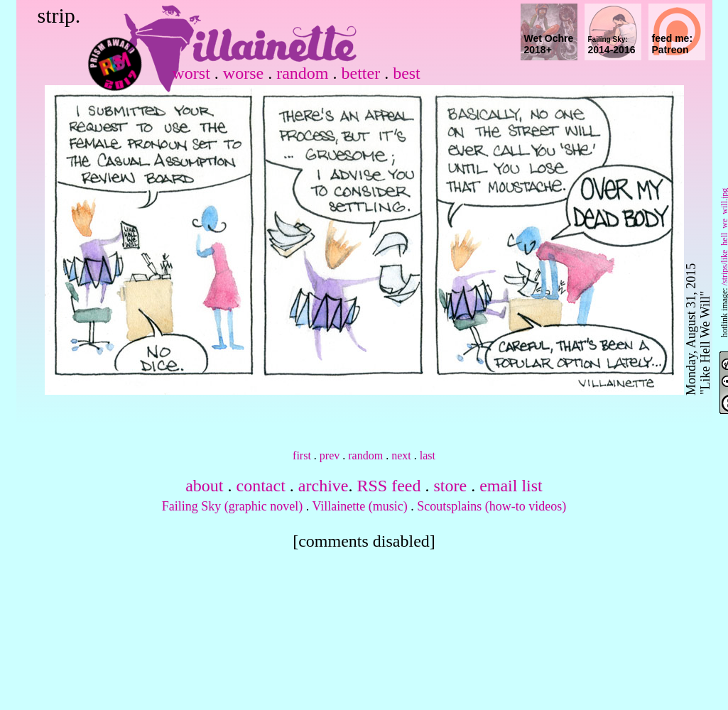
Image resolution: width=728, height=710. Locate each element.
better (360, 73)
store (450, 486)
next (401, 455)
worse (243, 73)
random (302, 73)
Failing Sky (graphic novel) (232, 506)
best (407, 73)
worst (191, 73)
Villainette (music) (359, 506)
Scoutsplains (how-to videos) (491, 506)
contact (261, 486)
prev (330, 455)
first (302, 455)
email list (511, 486)
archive (324, 486)
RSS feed (389, 486)
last (428, 455)
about (204, 486)
